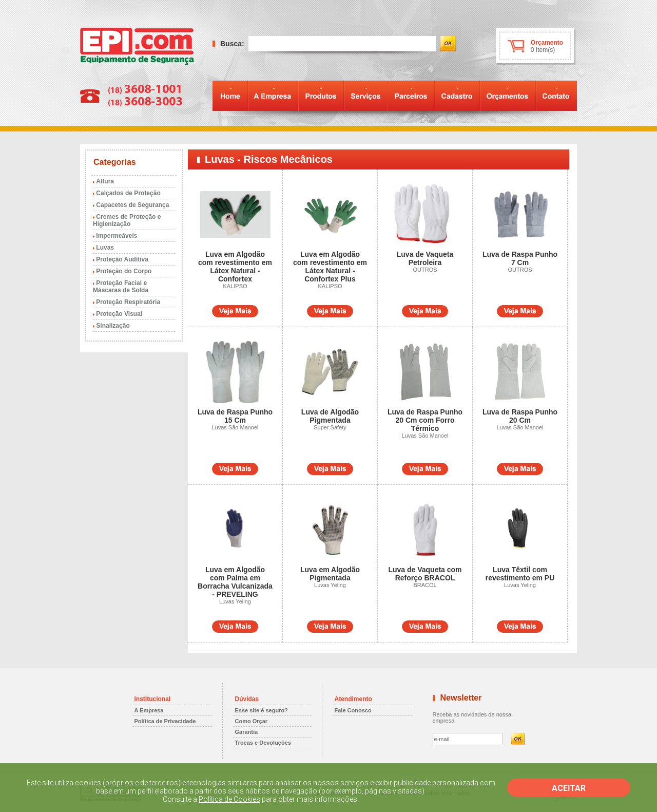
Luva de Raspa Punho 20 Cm (520, 416)
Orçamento (547, 43)
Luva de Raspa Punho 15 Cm (235, 416)
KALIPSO (235, 286)
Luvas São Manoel (235, 427)
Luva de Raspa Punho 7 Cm (520, 258)
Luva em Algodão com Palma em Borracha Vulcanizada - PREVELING (235, 582)
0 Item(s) (543, 50)
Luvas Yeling (235, 601)
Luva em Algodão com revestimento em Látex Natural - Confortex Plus (330, 267)
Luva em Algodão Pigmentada (330, 574)
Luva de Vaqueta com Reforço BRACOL (425, 574)
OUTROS (425, 270)
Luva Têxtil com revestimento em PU (520, 574)
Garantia (247, 732)
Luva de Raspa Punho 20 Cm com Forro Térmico (425, 420)
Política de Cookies (229, 799)
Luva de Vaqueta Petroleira (425, 258)
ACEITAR (569, 788)
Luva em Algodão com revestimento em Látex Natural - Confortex (235, 267)
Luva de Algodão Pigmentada (330, 416)
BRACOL (425, 585)
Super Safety (330, 427)
